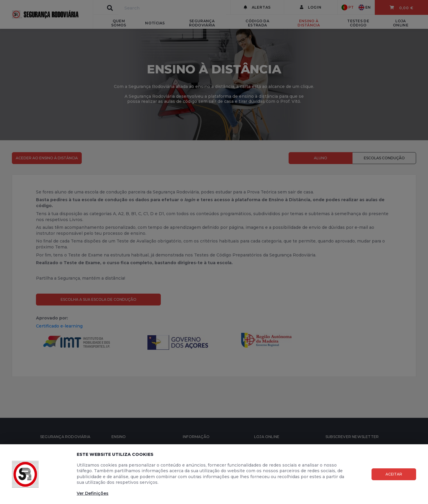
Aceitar (394, 474)
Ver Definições (93, 493)
